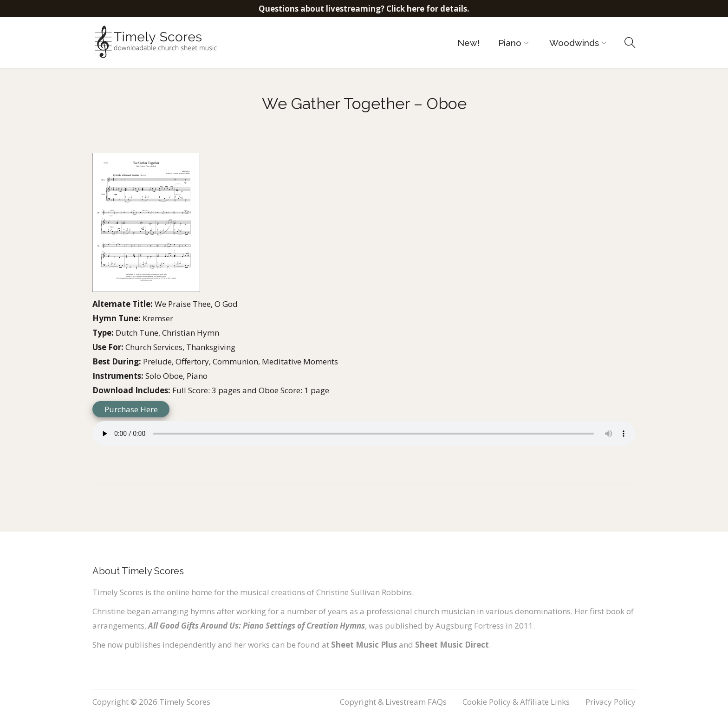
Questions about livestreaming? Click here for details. (364, 9)
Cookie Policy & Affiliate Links (516, 702)
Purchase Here (131, 409)
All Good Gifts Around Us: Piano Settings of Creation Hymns (257, 626)
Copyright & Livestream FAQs (393, 702)
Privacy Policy (611, 702)
